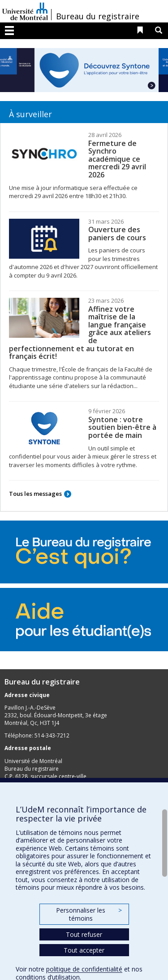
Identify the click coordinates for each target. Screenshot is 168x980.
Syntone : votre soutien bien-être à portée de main (122, 427)
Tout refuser (84, 934)
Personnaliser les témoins (89, 914)
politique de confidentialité (84, 969)
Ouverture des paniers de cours (117, 234)
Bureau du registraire (98, 16)
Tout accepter (84, 950)
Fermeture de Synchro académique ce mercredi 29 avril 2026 (117, 159)
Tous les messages (35, 494)
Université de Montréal (25, 11)
